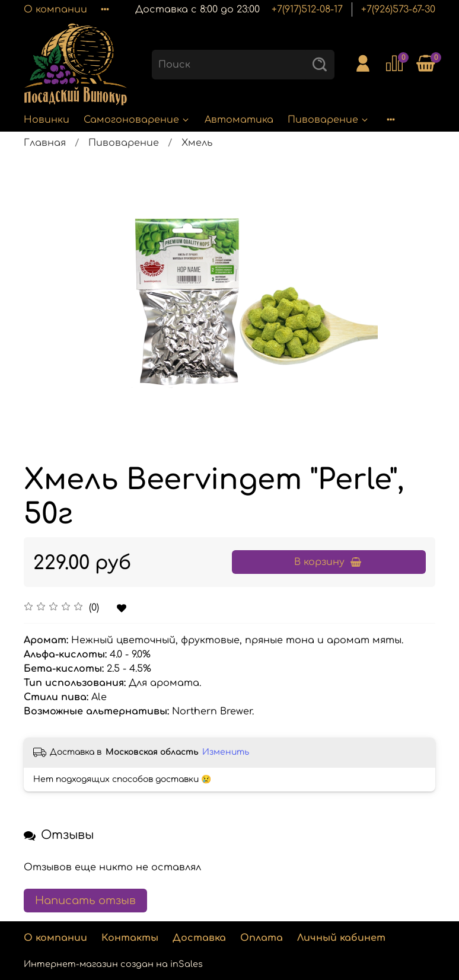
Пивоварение (329, 120)
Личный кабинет (341, 938)
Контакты (130, 938)
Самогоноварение (137, 120)
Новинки (47, 120)
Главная (45, 143)
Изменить (226, 752)
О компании (55, 9)
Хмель (197, 143)
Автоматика (239, 120)
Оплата (262, 938)
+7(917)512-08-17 (307, 9)
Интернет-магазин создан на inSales (113, 964)
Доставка (199, 938)
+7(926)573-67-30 (398, 9)
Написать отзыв (85, 901)
